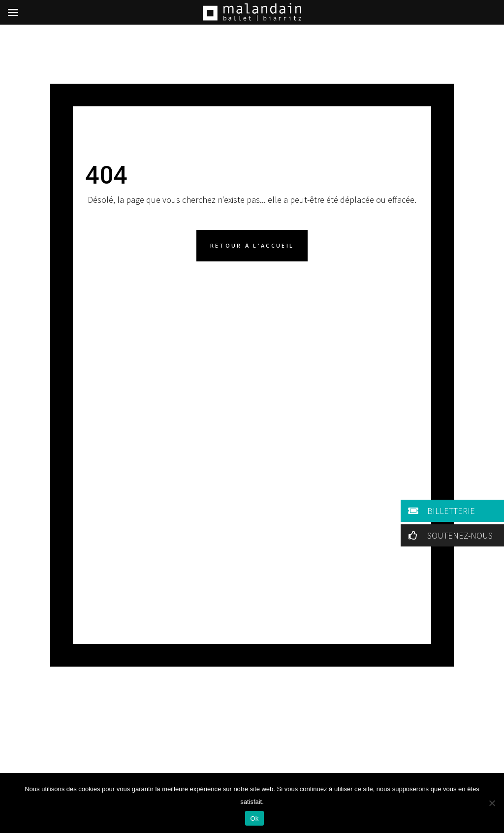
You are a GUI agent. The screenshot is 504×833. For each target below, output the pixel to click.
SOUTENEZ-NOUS (449, 535)
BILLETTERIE (440, 511)
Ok (254, 818)
